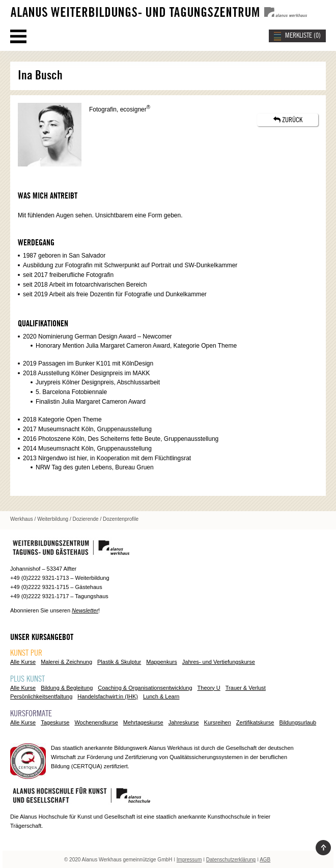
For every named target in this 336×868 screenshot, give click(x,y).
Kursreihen (218, 722)
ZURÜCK (288, 120)
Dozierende (86, 519)
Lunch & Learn (161, 696)
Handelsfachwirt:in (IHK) (108, 696)
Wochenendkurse (96, 722)
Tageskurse (55, 722)
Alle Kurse (23, 662)
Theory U (209, 688)
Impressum (189, 860)
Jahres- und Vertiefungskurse (219, 662)
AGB (265, 860)
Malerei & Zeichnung (66, 662)
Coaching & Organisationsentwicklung (145, 688)
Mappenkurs (162, 662)
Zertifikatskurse (255, 722)
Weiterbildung (53, 519)
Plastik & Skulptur (119, 662)
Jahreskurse (184, 722)
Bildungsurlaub (298, 722)
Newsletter (85, 610)
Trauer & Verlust (246, 688)
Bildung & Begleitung (67, 688)
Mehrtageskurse (143, 722)
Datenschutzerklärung (231, 860)
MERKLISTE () (303, 36)
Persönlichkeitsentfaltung (41, 696)
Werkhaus (22, 519)
